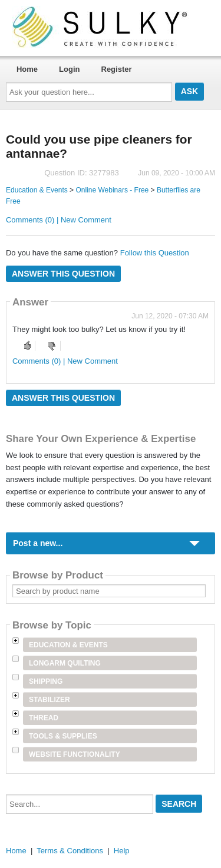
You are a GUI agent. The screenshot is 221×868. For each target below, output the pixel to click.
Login (69, 69)
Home (27, 69)
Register (117, 69)
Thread (44, 718)
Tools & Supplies (63, 736)
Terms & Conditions (70, 851)
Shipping (46, 681)
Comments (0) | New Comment (59, 220)
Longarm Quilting (65, 663)
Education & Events (37, 190)
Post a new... (38, 543)
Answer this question (63, 274)
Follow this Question (155, 253)
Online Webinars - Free (112, 190)
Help (122, 851)
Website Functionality (75, 754)
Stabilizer (50, 700)
